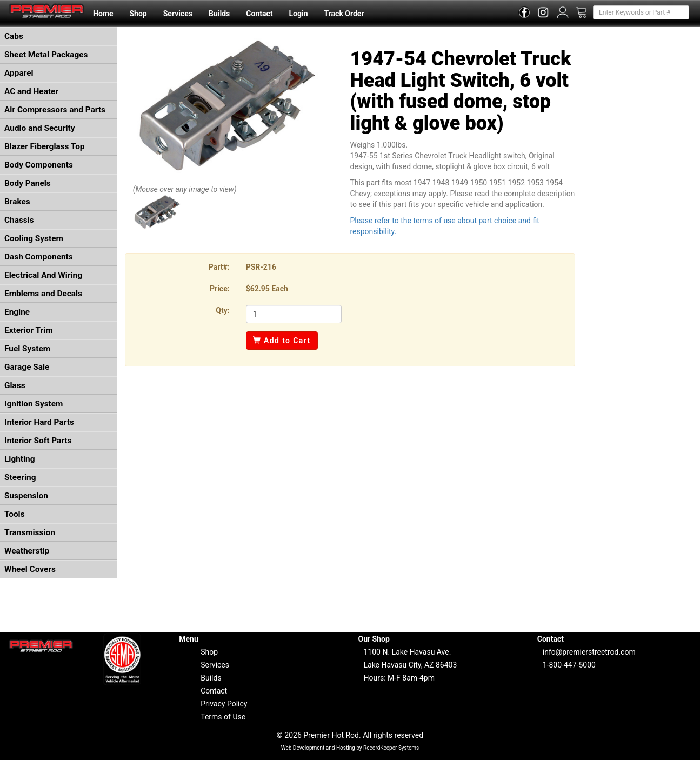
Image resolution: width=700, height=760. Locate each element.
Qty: (222, 310)
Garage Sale (27, 367)
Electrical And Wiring (43, 275)
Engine (17, 312)
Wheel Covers (30, 569)
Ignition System (34, 404)
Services (178, 14)
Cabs (14, 36)
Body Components (39, 165)
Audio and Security (40, 128)
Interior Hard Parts (39, 422)
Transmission (30, 532)
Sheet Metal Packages (46, 55)
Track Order (344, 14)
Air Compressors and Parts (55, 110)
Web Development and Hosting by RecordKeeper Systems (350, 748)
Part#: (219, 267)
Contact (259, 14)
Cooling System (34, 238)
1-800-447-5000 (569, 665)
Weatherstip (27, 551)
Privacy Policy (224, 704)
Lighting (20, 459)
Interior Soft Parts (38, 441)
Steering (20, 477)
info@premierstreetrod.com (589, 652)
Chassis (19, 220)
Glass (15, 385)
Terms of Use (223, 717)
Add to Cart (282, 341)
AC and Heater (31, 91)
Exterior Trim (29, 330)
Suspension (26, 496)
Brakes (17, 202)
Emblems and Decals (43, 294)
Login (298, 14)
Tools (15, 514)
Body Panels (28, 183)
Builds (219, 14)
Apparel (19, 73)
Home (103, 14)
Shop (138, 14)
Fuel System (27, 349)
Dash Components (39, 257)
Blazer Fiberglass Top (45, 146)
